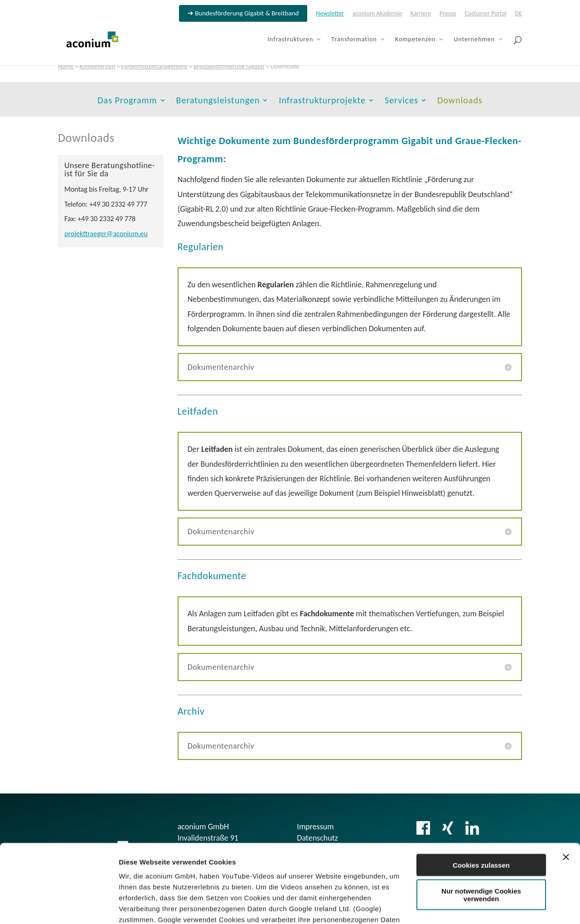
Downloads (460, 101)
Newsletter (330, 14)
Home (66, 66)
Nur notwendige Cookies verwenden (481, 825)
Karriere (421, 14)
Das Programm (127, 101)
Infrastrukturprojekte (322, 101)
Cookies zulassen (481, 795)
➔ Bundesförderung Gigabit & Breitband (243, 14)
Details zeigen (142, 906)
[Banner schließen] (566, 787)
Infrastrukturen (290, 40)
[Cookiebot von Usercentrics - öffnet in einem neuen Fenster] (59, 906)
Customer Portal (486, 14)
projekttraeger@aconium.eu (106, 234)
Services (401, 101)
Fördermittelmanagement (155, 66)
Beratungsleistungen (218, 101)
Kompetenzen (415, 40)
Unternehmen (474, 40)
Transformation (354, 40)
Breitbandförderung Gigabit (229, 66)
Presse (448, 14)
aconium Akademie (377, 14)
